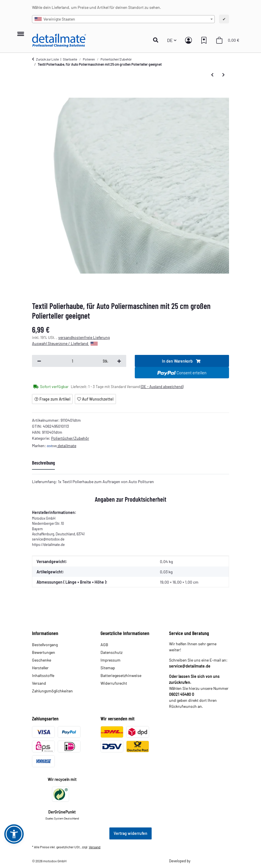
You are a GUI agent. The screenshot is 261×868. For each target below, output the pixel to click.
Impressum (111, 660)
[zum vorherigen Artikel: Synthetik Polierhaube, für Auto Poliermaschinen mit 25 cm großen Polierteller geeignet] (212, 75)
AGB (104, 645)
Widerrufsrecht (114, 683)
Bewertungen (44, 652)
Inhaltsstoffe (43, 675)
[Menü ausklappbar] (21, 31)
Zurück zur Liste (47, 59)
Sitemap (108, 668)
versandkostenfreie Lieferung (84, 337)
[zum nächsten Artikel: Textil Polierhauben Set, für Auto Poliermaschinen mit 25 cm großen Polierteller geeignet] (223, 75)
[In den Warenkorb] (182, 361)
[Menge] (73, 361)
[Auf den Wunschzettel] (95, 399)
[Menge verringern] (39, 361)
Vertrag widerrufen (130, 833)
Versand (39, 683)
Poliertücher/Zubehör (70, 438)
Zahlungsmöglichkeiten (52, 691)
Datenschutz (112, 652)
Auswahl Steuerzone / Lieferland (65, 343)
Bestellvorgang (45, 645)
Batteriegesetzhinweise (121, 675)
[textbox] (123, 19)
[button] (157, 40)
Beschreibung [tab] (43, 463)
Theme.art (199, 861)
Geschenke (42, 660)
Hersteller (40, 668)
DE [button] (170, 40)
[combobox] (123, 19)
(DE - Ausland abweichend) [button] (162, 387)
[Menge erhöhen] (119, 361)
